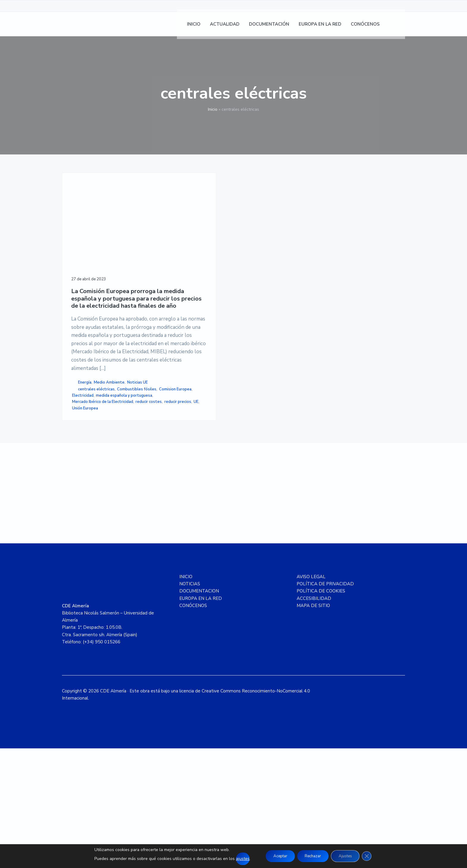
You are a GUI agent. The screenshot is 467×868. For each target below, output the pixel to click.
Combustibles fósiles (92, 474)
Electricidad (118, 481)
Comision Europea (88, 481)
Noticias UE (82, 461)
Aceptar (276, 856)
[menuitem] (398, 27)
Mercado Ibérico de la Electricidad (91, 509)
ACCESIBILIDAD (314, 718)
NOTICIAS (190, 703)
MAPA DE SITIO (313, 725)
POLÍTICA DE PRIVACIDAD (325, 703)
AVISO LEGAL (311, 696)
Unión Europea (94, 524)
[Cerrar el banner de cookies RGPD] (373, 856)
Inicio (213, 109)
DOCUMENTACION (199, 711)
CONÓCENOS (193, 725)
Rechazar (312, 856)
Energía (85, 455)
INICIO (186, 696)
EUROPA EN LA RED (201, 718)
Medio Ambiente (109, 455)
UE (76, 524)
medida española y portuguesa (100, 493)
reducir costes (87, 518)
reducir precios (116, 518)
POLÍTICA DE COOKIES (321, 711)
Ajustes (349, 856)
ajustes (236, 859)
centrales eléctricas (96, 468)
